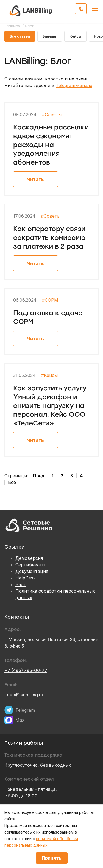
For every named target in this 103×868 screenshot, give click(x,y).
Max (20, 720)
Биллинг (50, 36)
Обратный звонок (86, 8)
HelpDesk (26, 578)
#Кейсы (49, 375)
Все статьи (20, 36)
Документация (32, 571)
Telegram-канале (74, 85)
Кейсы (75, 36)
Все (12, 482)
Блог (20, 584)
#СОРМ (50, 300)
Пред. (39, 476)
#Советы (52, 114)
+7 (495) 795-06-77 (26, 670)
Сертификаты (30, 565)
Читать (36, 179)
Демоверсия (29, 558)
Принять (52, 858)
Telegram (25, 710)
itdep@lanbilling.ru (24, 695)
